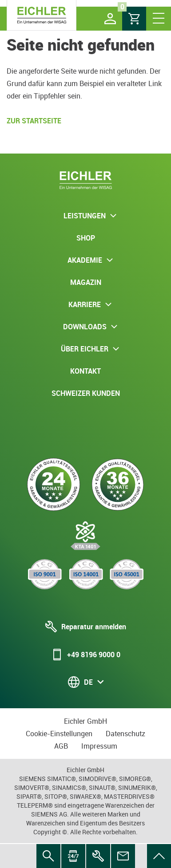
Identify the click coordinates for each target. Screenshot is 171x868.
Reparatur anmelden (86, 627)
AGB (61, 746)
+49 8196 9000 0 (86, 655)
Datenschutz (125, 734)
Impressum (99, 746)
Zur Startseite (34, 121)
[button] (110, 19)
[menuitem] (159, 856)
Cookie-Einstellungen (59, 734)
